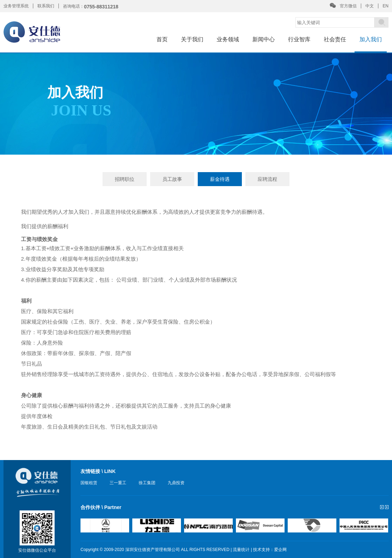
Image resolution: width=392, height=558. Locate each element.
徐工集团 (147, 483)
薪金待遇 (220, 179)
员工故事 (172, 179)
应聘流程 (267, 179)
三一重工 (118, 483)
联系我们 (46, 6)
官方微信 (343, 6)
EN (386, 6)
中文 (370, 6)
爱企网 (280, 550)
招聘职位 (125, 179)
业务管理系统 (16, 6)
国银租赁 (89, 483)
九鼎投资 (176, 483)
